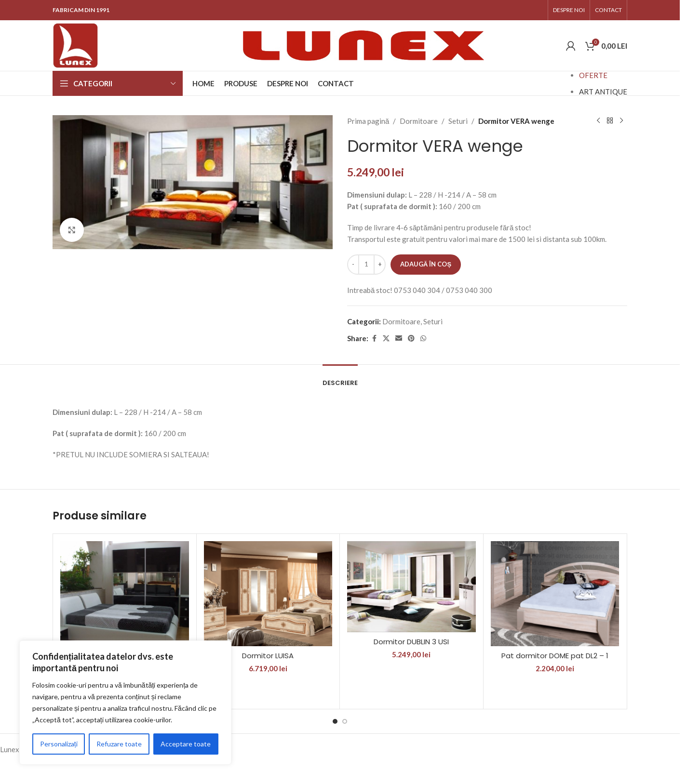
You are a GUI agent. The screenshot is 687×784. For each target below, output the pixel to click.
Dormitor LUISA (268, 656)
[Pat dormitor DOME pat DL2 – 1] (555, 594)
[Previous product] (598, 121)
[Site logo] (75, 44)
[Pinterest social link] (411, 339)
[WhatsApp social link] (423, 339)
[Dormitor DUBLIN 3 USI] (411, 586)
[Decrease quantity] (353, 265)
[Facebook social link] (374, 339)
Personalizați (59, 744)
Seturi (458, 121)
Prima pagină (368, 121)
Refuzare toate (119, 744)
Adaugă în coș (426, 264)
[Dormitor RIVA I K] (125, 602)
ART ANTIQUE (603, 92)
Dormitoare (419, 121)
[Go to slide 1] (335, 721)
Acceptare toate (186, 744)
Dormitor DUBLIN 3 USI (411, 642)
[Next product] (621, 121)
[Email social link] (399, 339)
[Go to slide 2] (345, 721)
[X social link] (386, 339)
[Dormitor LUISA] (268, 594)
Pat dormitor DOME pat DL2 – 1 (555, 656)
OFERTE (593, 75)
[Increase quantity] (380, 265)
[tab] (340, 378)
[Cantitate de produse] (366, 265)
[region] (125, 703)
